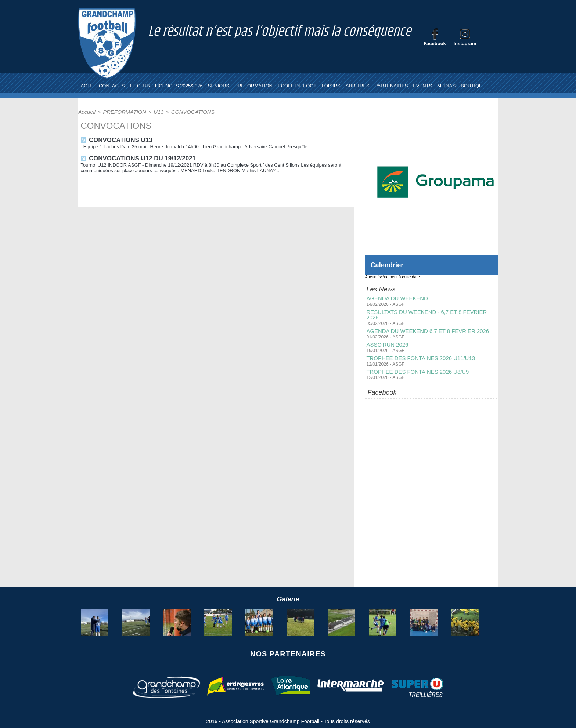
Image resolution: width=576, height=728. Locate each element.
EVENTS (422, 86)
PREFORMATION (253, 86)
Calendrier (389, 265)
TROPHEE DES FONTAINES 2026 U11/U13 (418, 351)
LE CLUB (140, 86)
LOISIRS (331, 86)
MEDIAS (446, 86)
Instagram (465, 44)
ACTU (87, 86)
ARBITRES (358, 86)
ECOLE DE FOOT (297, 86)
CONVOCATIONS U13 (119, 139)
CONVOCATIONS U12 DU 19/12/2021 (139, 157)
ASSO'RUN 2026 (386, 338)
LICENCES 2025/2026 (179, 86)
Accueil (85, 112)
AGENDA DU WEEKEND (395, 298)
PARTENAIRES (391, 86)
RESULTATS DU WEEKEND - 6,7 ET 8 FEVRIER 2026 (430, 312)
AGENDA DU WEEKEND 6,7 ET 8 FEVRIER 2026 (424, 325)
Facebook (435, 44)
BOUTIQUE (473, 86)
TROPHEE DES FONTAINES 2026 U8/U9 (415, 365)
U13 (147, 112)
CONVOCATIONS (176, 112)
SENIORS (219, 86)
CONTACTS (112, 86)
